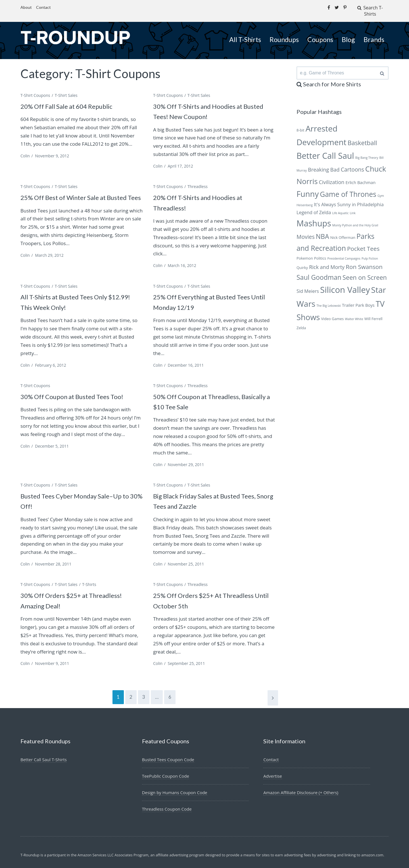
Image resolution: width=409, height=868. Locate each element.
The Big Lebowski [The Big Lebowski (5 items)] (328, 301)
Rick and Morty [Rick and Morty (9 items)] (327, 262)
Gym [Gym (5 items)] (381, 191)
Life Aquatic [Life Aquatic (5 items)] (340, 208)
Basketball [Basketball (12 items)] (362, 137)
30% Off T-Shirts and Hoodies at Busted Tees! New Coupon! (205, 104)
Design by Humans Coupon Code (177, 786)
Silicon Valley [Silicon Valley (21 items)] (345, 285)
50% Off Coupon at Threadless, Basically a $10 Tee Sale (204, 394)
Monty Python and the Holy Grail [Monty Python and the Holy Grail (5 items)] (355, 220)
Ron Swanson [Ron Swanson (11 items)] (364, 261)
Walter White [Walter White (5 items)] (354, 314)
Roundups (284, 33)
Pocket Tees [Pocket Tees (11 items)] (363, 243)
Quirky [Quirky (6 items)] (302, 262)
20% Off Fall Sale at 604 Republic (74, 99)
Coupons (320, 33)
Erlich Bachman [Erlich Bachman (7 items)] (361, 177)
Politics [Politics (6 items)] (320, 253)
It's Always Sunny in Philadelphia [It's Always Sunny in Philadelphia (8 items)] (349, 199)
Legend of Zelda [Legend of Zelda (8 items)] (314, 207)
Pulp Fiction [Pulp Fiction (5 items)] (370, 253)
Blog (348, 33)
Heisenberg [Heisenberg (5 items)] (305, 200)
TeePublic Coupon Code (167, 769)
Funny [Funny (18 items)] (308, 189)
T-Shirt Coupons (35, 88)
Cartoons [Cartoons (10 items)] (352, 164)
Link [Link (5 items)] (352, 208)
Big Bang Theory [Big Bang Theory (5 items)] (367, 153)
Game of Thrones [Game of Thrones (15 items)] (348, 189)
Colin (25, 149)
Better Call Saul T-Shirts (45, 752)
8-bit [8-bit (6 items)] (301, 125)
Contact (43, 7)
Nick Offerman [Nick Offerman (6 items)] (343, 232)
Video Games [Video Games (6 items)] (333, 313)
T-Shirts (89, 578)
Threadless (198, 180)
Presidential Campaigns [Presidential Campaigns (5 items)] (344, 253)
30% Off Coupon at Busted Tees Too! (80, 389)
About (26, 7)
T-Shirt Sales (66, 88)
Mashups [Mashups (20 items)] (314, 218)
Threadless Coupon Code (169, 802)
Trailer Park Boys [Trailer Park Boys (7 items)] (358, 300)
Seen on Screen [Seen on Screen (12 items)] (365, 272)
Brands (374, 33)
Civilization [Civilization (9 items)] (332, 177)
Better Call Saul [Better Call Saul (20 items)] (325, 150)
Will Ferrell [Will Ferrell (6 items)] (373, 313)
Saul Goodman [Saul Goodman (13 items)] (319, 272)
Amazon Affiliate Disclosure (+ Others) (303, 786)
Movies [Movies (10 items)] (306, 231)
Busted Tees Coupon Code (170, 752)
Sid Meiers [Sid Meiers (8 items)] (308, 286)
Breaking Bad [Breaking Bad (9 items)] (324, 164)
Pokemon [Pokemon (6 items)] (305, 253)
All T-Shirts (245, 33)
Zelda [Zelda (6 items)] (301, 323)
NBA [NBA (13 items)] (323, 231)
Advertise (273, 769)
